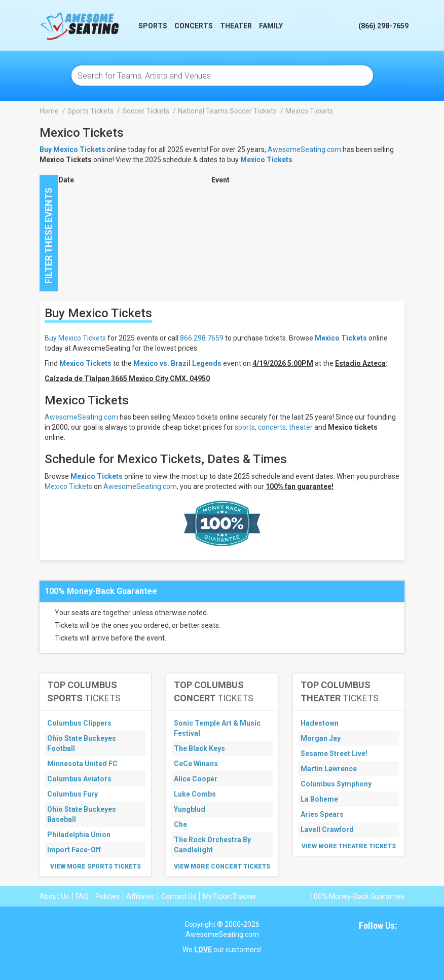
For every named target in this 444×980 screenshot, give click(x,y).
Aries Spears (322, 814)
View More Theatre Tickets (349, 846)
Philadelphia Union (79, 835)
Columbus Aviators (79, 779)
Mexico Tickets (266, 160)
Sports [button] (153, 26)
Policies (107, 896)
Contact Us (179, 896)
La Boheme (319, 799)
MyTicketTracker (230, 896)
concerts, (273, 427)
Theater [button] (236, 26)
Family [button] (271, 26)
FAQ (82, 896)
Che (180, 824)
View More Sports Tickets (96, 866)
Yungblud (190, 809)
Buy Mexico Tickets (75, 338)
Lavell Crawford (327, 830)
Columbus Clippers (79, 723)
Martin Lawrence (329, 769)
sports (245, 427)
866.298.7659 (202, 338)
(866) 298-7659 (383, 26)
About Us (54, 896)
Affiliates (140, 896)
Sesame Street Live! (334, 753)
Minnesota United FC (82, 764)
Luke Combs (195, 794)
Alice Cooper (196, 779)
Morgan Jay (321, 738)
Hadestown (320, 723)
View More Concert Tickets (222, 866)
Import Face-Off (74, 850)
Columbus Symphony (336, 784)
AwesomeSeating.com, (141, 486)
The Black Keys (199, 748)
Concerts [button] (194, 26)
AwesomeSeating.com (304, 149)
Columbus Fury (72, 794)
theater (301, 427)
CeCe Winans (196, 764)
